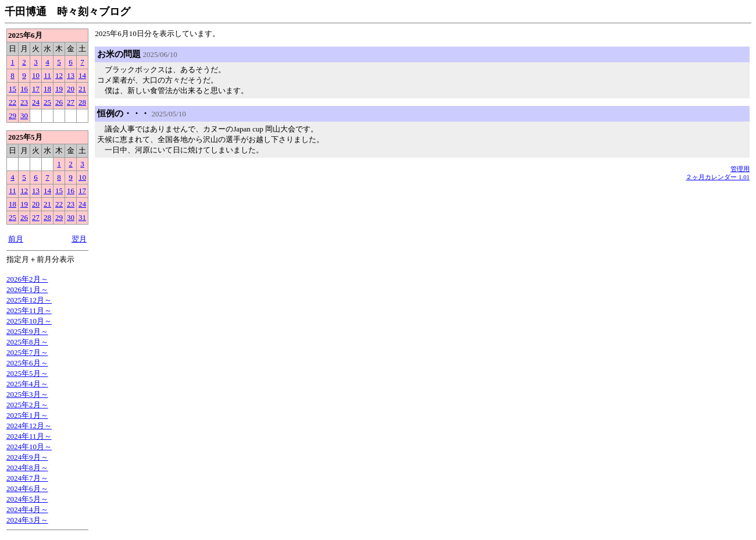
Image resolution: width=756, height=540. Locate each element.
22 (13, 102)
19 (59, 89)
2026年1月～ (27, 289)
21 (82, 89)
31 (82, 217)
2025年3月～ (27, 394)
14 (82, 75)
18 (47, 89)
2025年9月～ (27, 331)
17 (36, 89)
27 (71, 102)
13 (71, 75)
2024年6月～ (27, 489)
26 (59, 102)
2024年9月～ (27, 457)
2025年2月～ (27, 405)
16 (24, 89)
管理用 (740, 169)
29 (13, 116)
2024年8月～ (27, 468)
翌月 (79, 239)
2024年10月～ (29, 447)
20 (71, 89)
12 (59, 75)
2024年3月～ (27, 520)
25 (47, 102)
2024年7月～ (27, 478)
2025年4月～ (27, 384)
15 (13, 89)
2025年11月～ (29, 310)
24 (36, 102)
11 (47, 75)
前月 (16, 239)
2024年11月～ (29, 436)
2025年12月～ (29, 300)
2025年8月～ (27, 342)
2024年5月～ (27, 499)
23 (24, 102)
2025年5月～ (27, 373)
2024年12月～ (29, 426)
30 (24, 116)
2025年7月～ (27, 352)
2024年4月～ (27, 509)
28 (82, 102)
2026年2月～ (27, 279)
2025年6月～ (27, 363)
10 (36, 75)
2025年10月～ (29, 321)
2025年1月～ (27, 415)
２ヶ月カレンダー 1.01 (718, 177)
